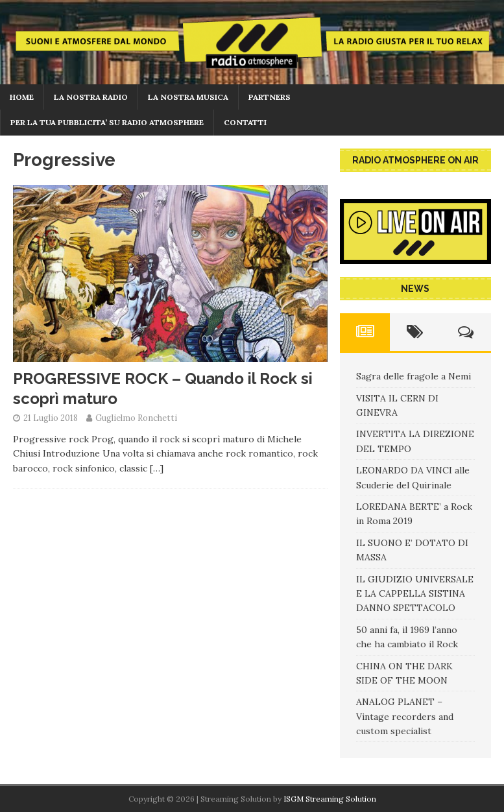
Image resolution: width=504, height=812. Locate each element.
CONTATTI (245, 122)
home (22, 97)
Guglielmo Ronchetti (136, 418)
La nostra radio (91, 97)
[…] (157, 468)
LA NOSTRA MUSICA (188, 97)
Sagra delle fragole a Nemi (414, 376)
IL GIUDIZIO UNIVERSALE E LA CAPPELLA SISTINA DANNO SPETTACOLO (415, 594)
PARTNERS (270, 97)
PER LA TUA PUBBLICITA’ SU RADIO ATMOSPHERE (107, 122)
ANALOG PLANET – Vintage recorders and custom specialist (405, 716)
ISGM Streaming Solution (330, 799)
